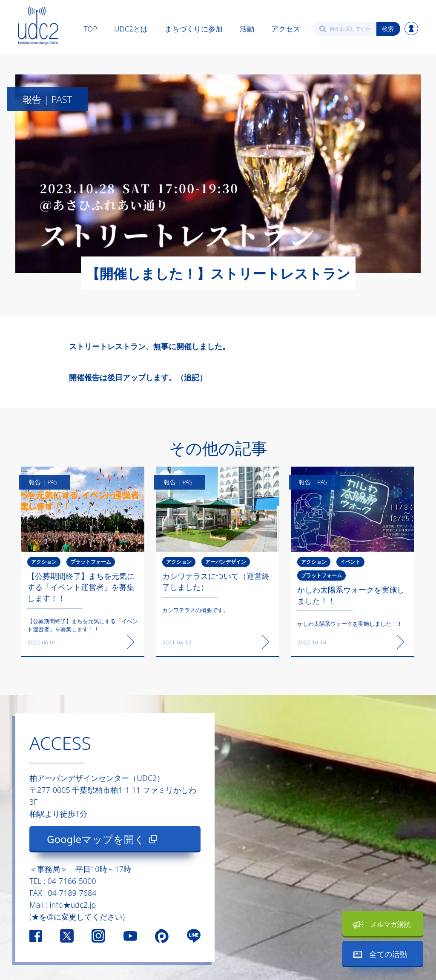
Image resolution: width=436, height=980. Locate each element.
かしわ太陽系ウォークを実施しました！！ (351, 595)
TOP (91, 29)
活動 (247, 29)
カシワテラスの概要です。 (195, 610)
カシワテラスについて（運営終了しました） (216, 581)
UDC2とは (131, 29)
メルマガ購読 (390, 924)
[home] (38, 26)
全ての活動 (388, 954)
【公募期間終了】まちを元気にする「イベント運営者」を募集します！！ (81, 587)
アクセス (286, 29)
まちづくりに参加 (194, 29)
